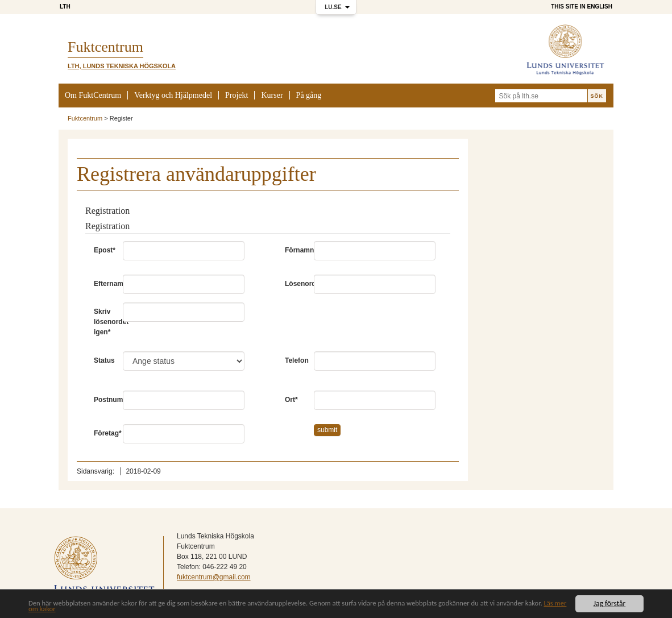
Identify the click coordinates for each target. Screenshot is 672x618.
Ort (291, 400)
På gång (309, 95)
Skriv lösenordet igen (104, 322)
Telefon (295, 360)
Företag (104, 433)
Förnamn (295, 250)
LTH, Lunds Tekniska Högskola (122, 66)
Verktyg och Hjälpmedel (173, 95)
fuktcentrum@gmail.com (214, 577)
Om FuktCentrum (93, 95)
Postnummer (104, 400)
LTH (65, 7)
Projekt (237, 95)
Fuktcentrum (85, 118)
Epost (104, 250)
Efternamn (104, 284)
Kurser (272, 95)
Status (104, 360)
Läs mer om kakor (76, 610)
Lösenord (295, 284)
